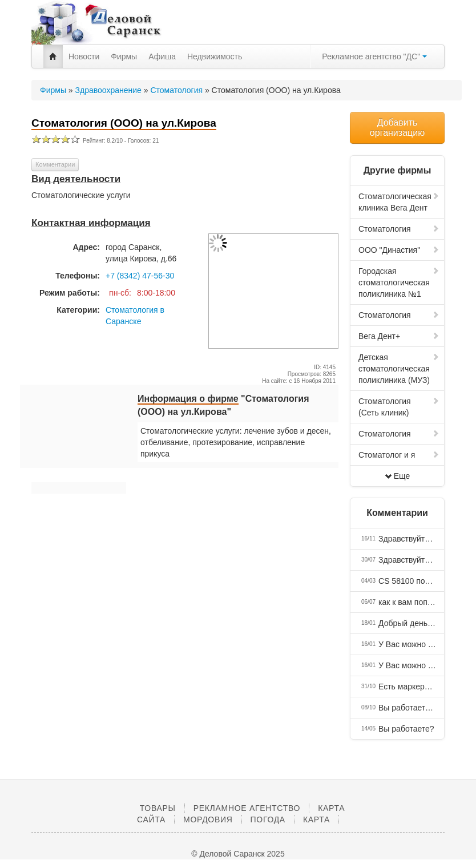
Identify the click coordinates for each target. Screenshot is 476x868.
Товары (158, 808)
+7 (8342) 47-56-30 (140, 276)
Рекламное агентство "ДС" (374, 56)
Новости (84, 56)
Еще (398, 476)
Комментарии (55, 164)
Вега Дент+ (399, 336)
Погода (268, 819)
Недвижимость (215, 56)
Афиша (162, 56)
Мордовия (208, 819)
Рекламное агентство (247, 808)
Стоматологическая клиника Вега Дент (399, 202)
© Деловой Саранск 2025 (238, 854)
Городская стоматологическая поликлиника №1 (399, 282)
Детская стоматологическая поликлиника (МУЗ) (399, 369)
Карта (316, 819)
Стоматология (399, 229)
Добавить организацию (397, 128)
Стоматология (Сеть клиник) (399, 407)
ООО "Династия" (399, 250)
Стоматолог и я (399, 455)
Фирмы (124, 56)
